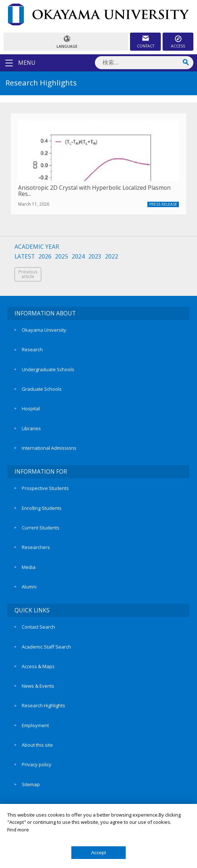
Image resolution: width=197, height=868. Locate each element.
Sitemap (31, 784)
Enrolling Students (42, 508)
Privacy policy (37, 764)
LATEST (25, 257)
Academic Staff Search (46, 647)
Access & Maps (38, 666)
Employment (35, 725)
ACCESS (178, 46)
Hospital (31, 408)
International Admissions (49, 448)
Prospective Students (45, 488)
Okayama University (44, 330)
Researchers (36, 547)
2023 (95, 257)
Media (29, 567)
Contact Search (38, 627)
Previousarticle (28, 274)
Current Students (41, 528)
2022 (112, 257)
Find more (18, 830)
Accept (99, 853)
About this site (37, 745)
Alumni (29, 587)
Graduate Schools (42, 389)
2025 (62, 257)
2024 (78, 257)
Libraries (31, 428)
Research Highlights (43, 705)
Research (32, 349)
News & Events (38, 686)
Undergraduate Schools (48, 369)
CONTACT (146, 46)
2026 (45, 257)
